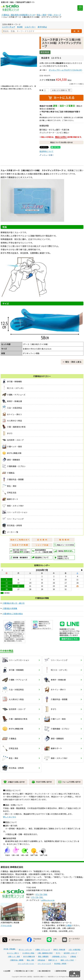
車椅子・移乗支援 (59, 958)
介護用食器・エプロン (59, 965)
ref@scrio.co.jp (48, 909)
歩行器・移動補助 (10, 958)
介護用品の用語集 (10, 608)
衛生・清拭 (42, 15)
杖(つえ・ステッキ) (25, 958)
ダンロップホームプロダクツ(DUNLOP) (66, 70)
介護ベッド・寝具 (14, 965)
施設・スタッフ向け (67, 969)
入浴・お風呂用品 (75, 958)
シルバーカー (30, 27)
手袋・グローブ (55, 15)
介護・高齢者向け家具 (45, 962)
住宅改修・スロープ (70, 962)
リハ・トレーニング (44, 972)
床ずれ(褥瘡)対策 (29, 965)
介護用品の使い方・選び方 (14, 603)
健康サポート (53, 969)
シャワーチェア (9, 27)
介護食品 (73, 965)
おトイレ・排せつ (13, 962)
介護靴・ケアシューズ (43, 958)
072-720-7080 (41, 903)
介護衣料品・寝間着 (17, 969)
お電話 (69, 934)
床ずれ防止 (42, 27)
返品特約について (46, 151)
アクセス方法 (6, 934)
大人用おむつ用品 (28, 962)
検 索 (76, 31)
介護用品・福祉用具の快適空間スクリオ (18, 15)
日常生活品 (41, 969)
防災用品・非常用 (60, 972)
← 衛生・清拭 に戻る (72, 362)
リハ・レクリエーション (26, 972)
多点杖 (20, 27)
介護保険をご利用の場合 (13, 614)
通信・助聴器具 (43, 965)
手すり (58, 962)
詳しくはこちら (10, 817)
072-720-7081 (37, 906)
